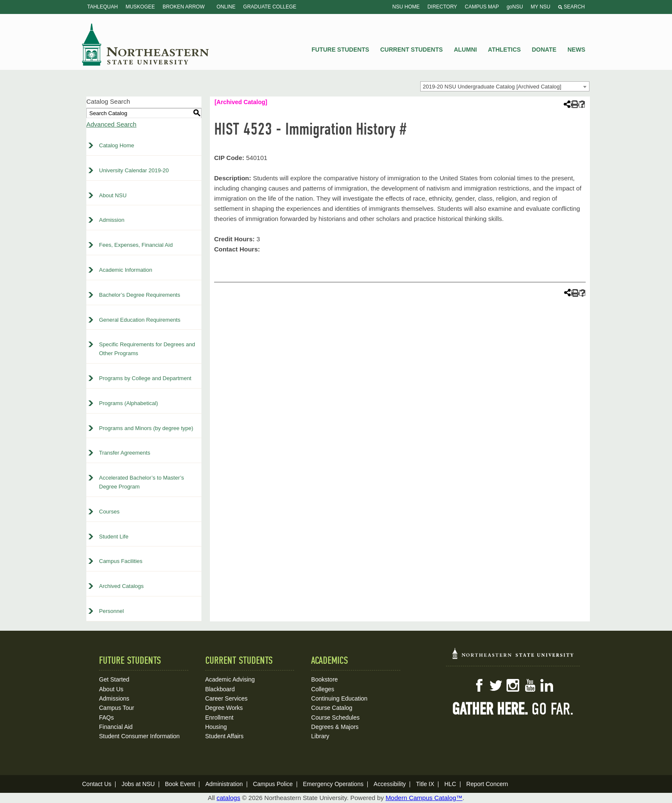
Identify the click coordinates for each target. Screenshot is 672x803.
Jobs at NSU (138, 784)
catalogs (229, 798)
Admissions (114, 698)
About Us (111, 689)
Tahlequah (102, 7)
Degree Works (224, 708)
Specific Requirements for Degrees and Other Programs (147, 349)
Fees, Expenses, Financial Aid (136, 245)
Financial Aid (116, 727)
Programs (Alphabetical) (128, 403)
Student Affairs (224, 736)
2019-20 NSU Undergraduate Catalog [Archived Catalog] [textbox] (492, 87)
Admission (112, 220)
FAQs (106, 717)
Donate (544, 50)
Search (571, 7)
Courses (109, 512)
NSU (146, 44)
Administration (224, 784)
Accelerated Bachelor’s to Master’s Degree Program (142, 482)
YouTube (530, 685)
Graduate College (270, 7)
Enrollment (219, 717)
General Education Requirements (140, 320)
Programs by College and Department (145, 378)
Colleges (322, 689)
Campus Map (482, 7)
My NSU (540, 7)
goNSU (515, 7)
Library (320, 736)
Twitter (496, 685)
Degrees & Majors (335, 727)
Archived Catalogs (121, 586)
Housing (216, 727)
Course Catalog (332, 708)
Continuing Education (339, 698)
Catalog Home (117, 145)
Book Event (180, 784)
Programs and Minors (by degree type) (146, 428)
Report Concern (487, 784)
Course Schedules (335, 717)
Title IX (425, 784)
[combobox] (505, 86)
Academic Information (126, 270)
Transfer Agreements (125, 453)
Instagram (513, 685)
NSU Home (406, 7)
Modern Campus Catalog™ (424, 798)
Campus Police (273, 784)
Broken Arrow (183, 7)
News (576, 50)
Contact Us (97, 784)
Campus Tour (117, 708)
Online (226, 7)
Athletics (504, 50)
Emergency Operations (333, 784)
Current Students (412, 50)
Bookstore (324, 679)
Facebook (479, 685)
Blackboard (220, 689)
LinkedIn (547, 685)
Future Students (340, 50)
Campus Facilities (121, 561)
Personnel (112, 611)
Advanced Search (111, 124)
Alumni (465, 50)
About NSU (113, 195)
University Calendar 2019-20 (134, 170)
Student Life (114, 537)
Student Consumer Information (139, 736)
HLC (450, 784)
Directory (442, 7)
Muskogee (140, 7)
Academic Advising (230, 679)
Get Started (114, 679)
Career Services (226, 698)
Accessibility (390, 784)
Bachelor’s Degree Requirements (140, 295)
